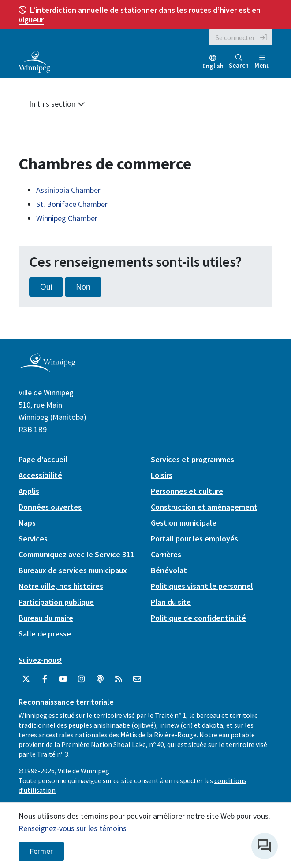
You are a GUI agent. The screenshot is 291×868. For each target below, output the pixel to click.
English (213, 66)
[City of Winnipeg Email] (137, 679)
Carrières (166, 554)
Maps (27, 523)
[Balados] (100, 679)
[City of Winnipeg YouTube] (63, 679)
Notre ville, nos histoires (61, 586)
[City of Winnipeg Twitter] (26, 679)
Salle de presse (45, 634)
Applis (29, 491)
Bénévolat (169, 570)
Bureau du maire (46, 618)
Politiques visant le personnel (202, 586)
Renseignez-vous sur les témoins (73, 828)
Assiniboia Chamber (68, 190)
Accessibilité (40, 475)
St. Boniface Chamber (72, 204)
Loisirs (162, 475)
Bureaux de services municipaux (73, 570)
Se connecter (235, 37)
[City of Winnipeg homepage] (47, 369)
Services (33, 539)
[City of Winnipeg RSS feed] (119, 679)
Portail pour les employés (194, 539)
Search (239, 62)
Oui (46, 287)
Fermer (41, 851)
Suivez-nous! (40, 660)
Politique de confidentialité (198, 618)
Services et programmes (192, 459)
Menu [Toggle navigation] (262, 62)
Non (83, 287)
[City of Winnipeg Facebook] (45, 679)
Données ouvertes (50, 507)
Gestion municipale (184, 523)
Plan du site (171, 602)
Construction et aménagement (204, 507)
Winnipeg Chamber (67, 218)
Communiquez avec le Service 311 (76, 554)
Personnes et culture (187, 491)
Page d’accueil (43, 459)
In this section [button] (57, 104)
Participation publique (56, 602)
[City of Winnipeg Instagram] (82, 679)
